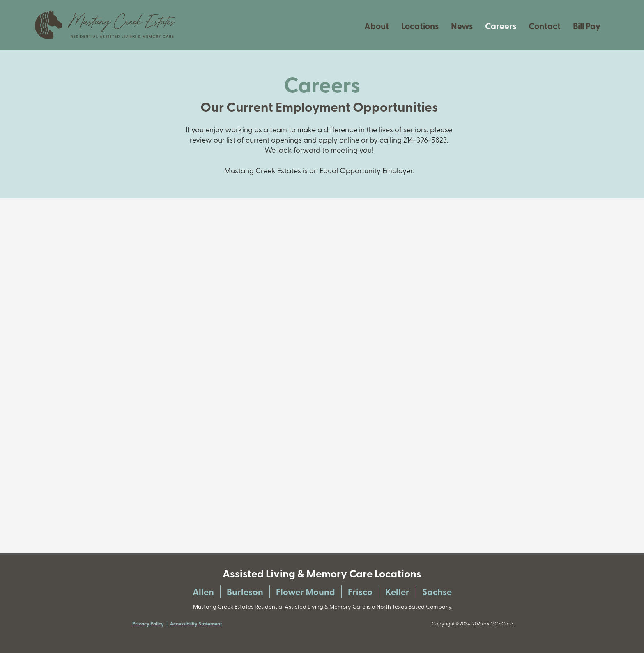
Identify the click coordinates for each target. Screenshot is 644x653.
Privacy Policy (148, 624)
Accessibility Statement (196, 624)
